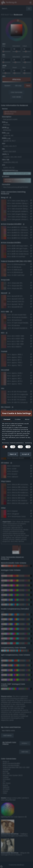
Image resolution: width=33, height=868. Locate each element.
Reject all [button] (13, 454)
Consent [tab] (7, 419)
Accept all (25, 454)
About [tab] (27, 419)
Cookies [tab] (18, 419)
